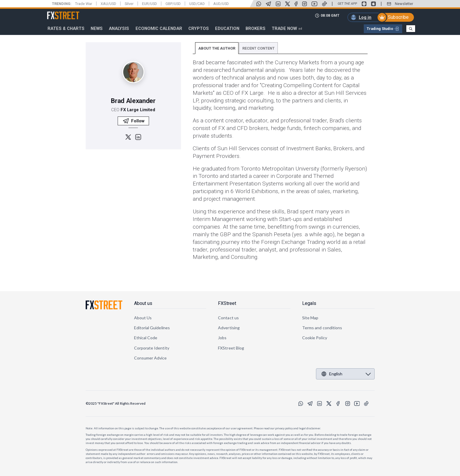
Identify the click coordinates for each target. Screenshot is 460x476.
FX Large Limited (138, 110)
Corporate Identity (152, 348)
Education (227, 28)
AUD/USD (221, 4)
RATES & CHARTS (66, 28)
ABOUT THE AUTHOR (217, 48)
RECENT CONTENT (258, 48)
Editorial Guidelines (152, 328)
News (97, 28)
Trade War (84, 4)
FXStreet (56, 12)
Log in (365, 17)
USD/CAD (197, 4)
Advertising (229, 328)
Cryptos (199, 28)
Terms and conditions (322, 328)
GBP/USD (173, 4)
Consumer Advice (150, 358)
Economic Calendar (159, 28)
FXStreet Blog (231, 348)
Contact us (228, 318)
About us (143, 303)
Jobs (222, 338)
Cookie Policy (315, 338)
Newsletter (404, 4)
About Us (143, 318)
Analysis (119, 28)
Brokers (256, 28)
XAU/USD (108, 4)
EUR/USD (149, 4)
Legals (309, 303)
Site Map (310, 318)
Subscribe (398, 17)
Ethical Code (146, 338)
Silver (129, 4)
